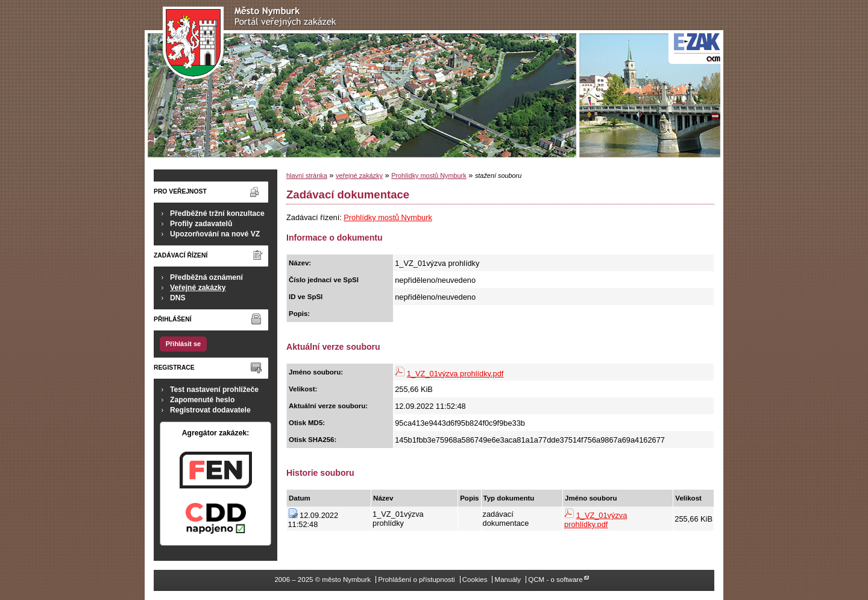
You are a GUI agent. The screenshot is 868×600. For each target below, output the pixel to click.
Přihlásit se (183, 344)
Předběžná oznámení (206, 277)
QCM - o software (555, 579)
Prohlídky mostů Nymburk (429, 175)
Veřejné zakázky (198, 288)
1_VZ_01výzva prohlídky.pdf (455, 374)
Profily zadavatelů (201, 224)
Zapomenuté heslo (202, 400)
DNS (178, 298)
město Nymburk (253, 43)
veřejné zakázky (359, 175)
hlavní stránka (307, 175)
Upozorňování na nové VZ (215, 234)
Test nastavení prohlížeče (214, 390)
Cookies (475, 579)
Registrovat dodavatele (210, 410)
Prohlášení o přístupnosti (416, 579)
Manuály (508, 579)
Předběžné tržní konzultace (217, 213)
